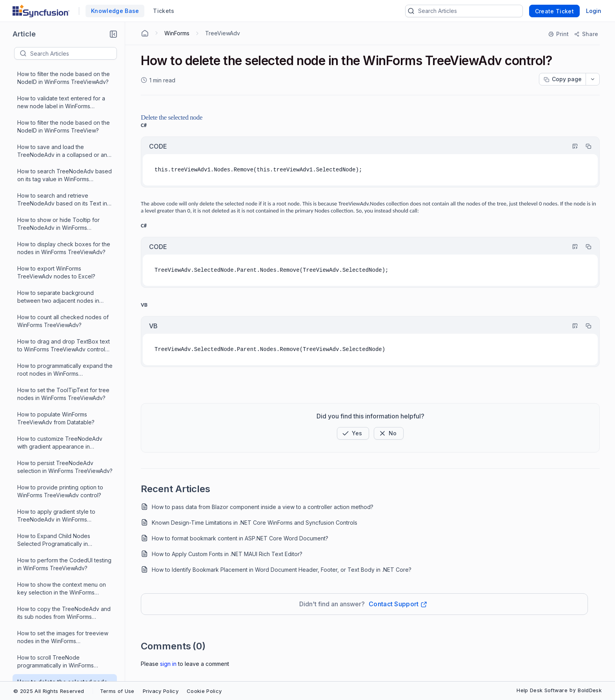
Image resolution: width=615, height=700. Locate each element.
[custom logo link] (41, 11)
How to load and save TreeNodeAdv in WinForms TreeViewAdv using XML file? (65, 405)
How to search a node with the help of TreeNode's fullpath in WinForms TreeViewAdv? (63, 453)
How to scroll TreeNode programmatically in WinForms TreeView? (55, 210)
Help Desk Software (542, 690)
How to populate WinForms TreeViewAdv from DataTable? (57, 331)
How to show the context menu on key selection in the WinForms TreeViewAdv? (62, 137)
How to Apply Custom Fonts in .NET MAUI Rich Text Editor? (227, 554)
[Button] (389, 433)
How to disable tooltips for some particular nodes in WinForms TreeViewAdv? (59, 648)
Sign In (168, 664)
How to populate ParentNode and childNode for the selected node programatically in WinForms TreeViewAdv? (61, 502)
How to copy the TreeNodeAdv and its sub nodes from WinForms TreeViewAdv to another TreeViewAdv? (64, 161)
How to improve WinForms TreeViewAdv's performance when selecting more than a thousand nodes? (63, 356)
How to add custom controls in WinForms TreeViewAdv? (56, 307)
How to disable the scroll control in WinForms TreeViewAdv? (62, 672)
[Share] (586, 34)
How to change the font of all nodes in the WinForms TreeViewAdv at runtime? (64, 477)
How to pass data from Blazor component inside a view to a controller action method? (263, 507)
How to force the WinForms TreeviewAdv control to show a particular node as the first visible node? (60, 599)
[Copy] (585, 146)
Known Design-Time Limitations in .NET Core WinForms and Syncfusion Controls (255, 523)
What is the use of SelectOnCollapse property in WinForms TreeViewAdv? (65, 526)
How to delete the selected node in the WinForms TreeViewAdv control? (62, 234)
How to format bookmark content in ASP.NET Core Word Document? (240, 538)
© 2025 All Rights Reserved (49, 691)
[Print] (559, 34)
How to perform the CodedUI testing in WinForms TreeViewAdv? (64, 112)
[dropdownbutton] (593, 79)
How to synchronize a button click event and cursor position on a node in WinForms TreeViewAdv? (65, 575)
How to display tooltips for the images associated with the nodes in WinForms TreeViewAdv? (64, 550)
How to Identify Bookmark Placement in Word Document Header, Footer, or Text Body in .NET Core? (282, 570)
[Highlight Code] (571, 146)
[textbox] (73, 53)
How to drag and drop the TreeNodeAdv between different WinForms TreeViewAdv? (60, 380)
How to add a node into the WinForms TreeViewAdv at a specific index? (65, 429)
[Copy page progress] (562, 79)
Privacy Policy (161, 691)
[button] (113, 34)
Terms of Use (117, 691)
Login (594, 11)
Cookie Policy (204, 691)
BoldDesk (590, 690)
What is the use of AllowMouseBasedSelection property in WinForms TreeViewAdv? (65, 623)
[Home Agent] (145, 33)
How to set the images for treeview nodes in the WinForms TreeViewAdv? (63, 186)
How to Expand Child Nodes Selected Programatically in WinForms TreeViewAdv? (54, 88)
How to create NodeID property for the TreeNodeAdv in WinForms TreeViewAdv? (63, 283)
